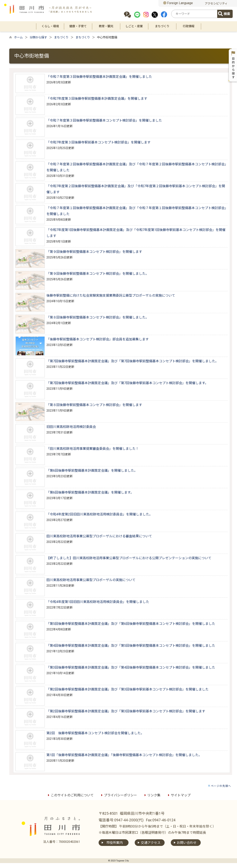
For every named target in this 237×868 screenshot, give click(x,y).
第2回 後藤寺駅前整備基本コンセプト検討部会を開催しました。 (95, 733)
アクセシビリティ (216, 4)
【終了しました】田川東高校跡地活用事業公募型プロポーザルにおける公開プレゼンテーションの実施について (129, 558)
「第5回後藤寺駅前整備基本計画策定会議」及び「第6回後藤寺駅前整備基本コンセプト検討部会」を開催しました (131, 624)
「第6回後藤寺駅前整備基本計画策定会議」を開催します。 (90, 492)
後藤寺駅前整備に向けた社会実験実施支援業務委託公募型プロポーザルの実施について (111, 295)
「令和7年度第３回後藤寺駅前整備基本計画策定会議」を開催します (97, 99)
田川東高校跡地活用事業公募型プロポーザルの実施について (91, 580)
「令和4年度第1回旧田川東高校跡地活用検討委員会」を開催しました (98, 602)
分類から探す (38, 37)
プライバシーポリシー (118, 795)
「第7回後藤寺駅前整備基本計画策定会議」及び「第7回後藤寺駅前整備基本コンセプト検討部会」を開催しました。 (132, 361)
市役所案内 (114, 843)
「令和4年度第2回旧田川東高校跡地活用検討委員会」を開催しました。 (99, 514)
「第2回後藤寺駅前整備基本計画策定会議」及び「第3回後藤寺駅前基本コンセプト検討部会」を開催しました (127, 689)
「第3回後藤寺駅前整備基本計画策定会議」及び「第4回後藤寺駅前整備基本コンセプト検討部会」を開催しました (131, 667)
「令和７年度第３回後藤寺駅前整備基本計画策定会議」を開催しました (99, 77)
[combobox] (195, 14)
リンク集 (152, 795)
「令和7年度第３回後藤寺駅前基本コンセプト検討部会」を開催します (98, 142)
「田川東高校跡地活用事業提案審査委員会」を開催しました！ (93, 449)
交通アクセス (151, 843)
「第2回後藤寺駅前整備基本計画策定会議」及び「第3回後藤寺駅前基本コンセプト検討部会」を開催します (126, 711)
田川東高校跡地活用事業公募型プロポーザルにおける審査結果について (99, 536)
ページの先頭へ (221, 786)
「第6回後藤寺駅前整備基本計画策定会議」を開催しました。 (92, 471)
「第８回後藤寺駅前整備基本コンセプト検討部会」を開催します (94, 405)
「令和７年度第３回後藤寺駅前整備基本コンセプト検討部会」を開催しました (104, 120)
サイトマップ (179, 795)
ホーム (18, 37)
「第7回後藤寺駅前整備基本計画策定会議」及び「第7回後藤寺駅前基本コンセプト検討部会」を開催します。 (127, 383)
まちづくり (61, 37)
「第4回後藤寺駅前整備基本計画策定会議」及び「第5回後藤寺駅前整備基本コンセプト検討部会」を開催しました (131, 646)
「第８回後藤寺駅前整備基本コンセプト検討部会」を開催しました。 (98, 317)
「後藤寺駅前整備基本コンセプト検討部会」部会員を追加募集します (98, 339)
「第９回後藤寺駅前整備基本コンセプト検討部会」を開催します (94, 252)
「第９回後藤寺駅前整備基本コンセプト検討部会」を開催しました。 (98, 274)
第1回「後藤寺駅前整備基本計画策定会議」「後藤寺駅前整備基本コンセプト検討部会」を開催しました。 (124, 755)
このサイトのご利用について (70, 795)
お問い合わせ (187, 843)
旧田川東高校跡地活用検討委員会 (71, 427)
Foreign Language (178, 3)
